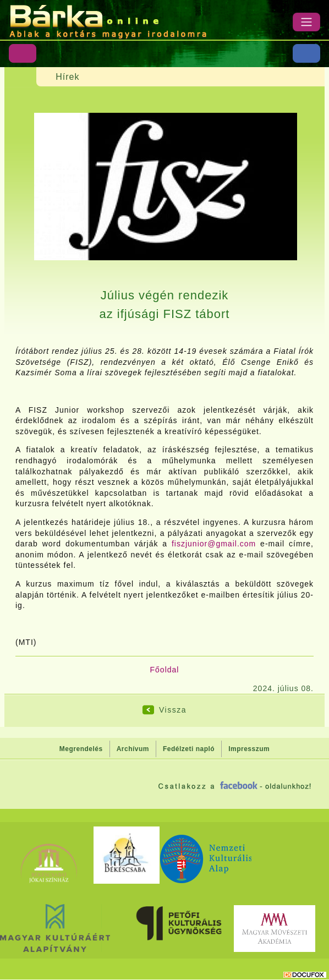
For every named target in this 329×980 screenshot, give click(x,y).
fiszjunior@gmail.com (214, 544)
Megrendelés (81, 749)
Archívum (133, 749)
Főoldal (165, 670)
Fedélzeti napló (189, 749)
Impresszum (249, 749)
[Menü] (306, 22)
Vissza (173, 710)
